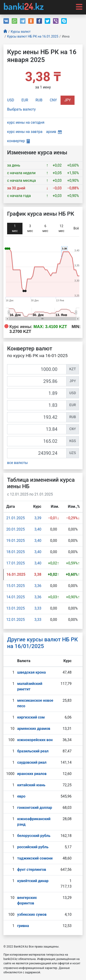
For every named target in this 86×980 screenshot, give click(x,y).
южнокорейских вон (35, 740)
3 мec (30, 228)
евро (21, 796)
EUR (25, 100)
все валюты (17, 463)
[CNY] (37, 429)
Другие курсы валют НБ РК (43, 643)
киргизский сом (31, 717)
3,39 (38, 518)
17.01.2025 (16, 563)
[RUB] (37, 417)
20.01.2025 (16, 529)
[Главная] (5, 32)
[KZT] (37, 369)
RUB (39, 100)
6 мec (45, 228)
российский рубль (33, 847)
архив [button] (54, 132)
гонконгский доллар (35, 808)
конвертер (18, 141)
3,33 (38, 608)
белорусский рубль (34, 836)
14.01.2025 (16, 597)
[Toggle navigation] (78, 6)
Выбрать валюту (21, 109)
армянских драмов (34, 729)
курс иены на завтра (25, 132)
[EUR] (37, 405)
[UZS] (37, 453)
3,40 (38, 529)
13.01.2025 (16, 608)
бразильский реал (33, 751)
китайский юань (31, 785)
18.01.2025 (16, 552)
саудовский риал (32, 762)
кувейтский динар (33, 881)
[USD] (37, 393)
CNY (53, 100)
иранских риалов (32, 774)
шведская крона (31, 672)
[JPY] (37, 381)
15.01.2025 (16, 586)
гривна (23, 926)
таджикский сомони (35, 858)
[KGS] (37, 441)
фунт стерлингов (32, 870)
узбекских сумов (32, 914)
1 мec (15, 228)
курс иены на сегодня (26, 122)
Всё (76, 228)
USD (11, 100)
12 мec (61, 228)
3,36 (38, 586)
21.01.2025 (16, 518)
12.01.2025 (16, 620)
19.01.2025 (16, 541)
